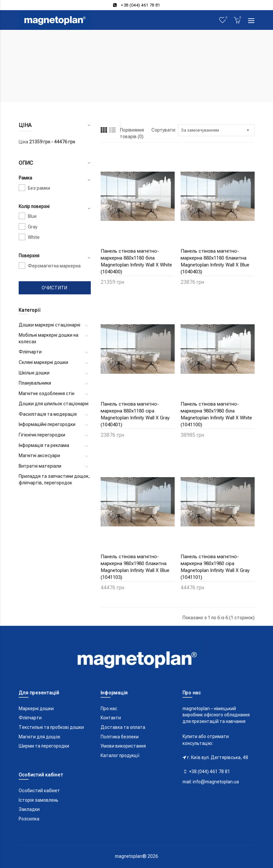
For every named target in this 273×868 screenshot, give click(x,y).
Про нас (109, 709)
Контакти (111, 718)
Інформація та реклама (44, 445)
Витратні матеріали (40, 466)
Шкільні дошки (34, 373)
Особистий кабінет (39, 791)
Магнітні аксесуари (39, 455)
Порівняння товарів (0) (132, 133)
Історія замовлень (39, 800)
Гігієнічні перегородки (42, 435)
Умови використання (123, 746)
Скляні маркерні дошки (43, 362)
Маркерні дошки (36, 709)
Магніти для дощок (39, 737)
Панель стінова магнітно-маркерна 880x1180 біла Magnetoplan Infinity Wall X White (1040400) (136, 261)
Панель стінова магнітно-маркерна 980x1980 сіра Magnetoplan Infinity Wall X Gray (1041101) (215, 567)
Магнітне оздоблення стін (47, 393)
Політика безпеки (120, 737)
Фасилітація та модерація (48, 414)
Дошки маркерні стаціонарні (49, 325)
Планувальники (35, 383)
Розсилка (29, 819)
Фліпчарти (30, 352)
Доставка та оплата (123, 727)
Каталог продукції (120, 755)
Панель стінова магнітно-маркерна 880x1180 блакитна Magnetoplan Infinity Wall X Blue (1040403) (215, 261)
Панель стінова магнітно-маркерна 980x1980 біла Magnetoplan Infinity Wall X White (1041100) (216, 414)
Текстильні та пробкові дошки (51, 727)
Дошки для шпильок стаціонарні (54, 404)
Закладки (29, 809)
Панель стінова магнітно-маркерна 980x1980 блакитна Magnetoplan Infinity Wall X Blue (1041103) (135, 567)
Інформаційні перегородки (47, 424)
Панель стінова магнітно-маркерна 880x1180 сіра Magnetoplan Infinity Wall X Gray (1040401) (135, 414)
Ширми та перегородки (44, 746)
